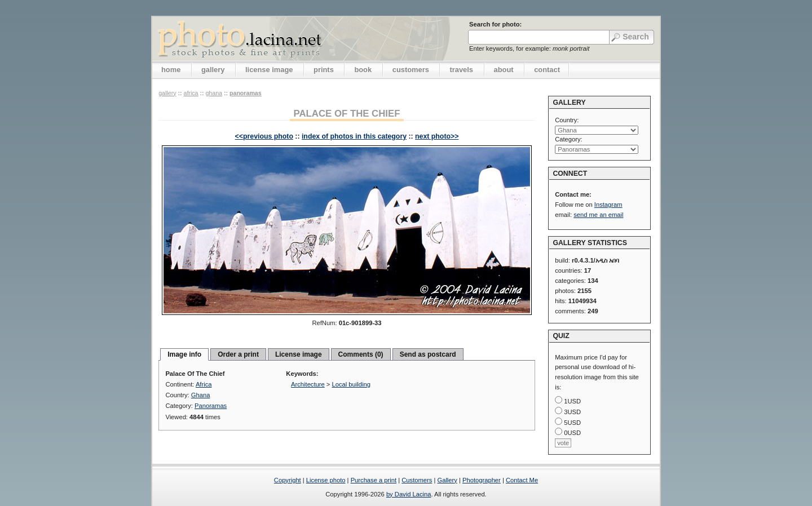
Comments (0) (361, 354)
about (504, 70)
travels (461, 70)
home (171, 70)
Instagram (608, 205)
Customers (417, 480)
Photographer (482, 480)
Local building (351, 384)
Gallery (447, 480)
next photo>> (437, 136)
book (363, 70)
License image (299, 354)
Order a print (238, 354)
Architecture (308, 384)
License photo (326, 480)
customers (411, 70)
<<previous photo (264, 136)
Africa (191, 93)
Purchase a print (374, 480)
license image (269, 70)
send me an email (598, 215)
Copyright (288, 480)
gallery (213, 70)
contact (547, 70)
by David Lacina (409, 494)
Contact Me (522, 480)
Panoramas (246, 93)
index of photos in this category (354, 136)
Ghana (214, 93)
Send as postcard (428, 354)
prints (324, 70)
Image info (184, 354)
